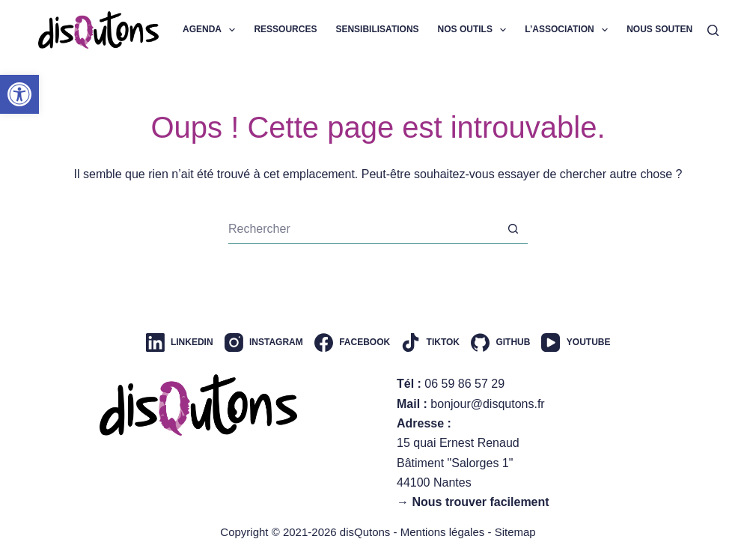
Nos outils (475, 30)
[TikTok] (430, 342)
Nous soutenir (674, 30)
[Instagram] (264, 342)
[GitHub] (500, 342)
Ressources (285, 29)
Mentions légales (443, 532)
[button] (19, 94)
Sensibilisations (377, 29)
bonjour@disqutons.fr (487, 404)
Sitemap (515, 532)
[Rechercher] (713, 30)
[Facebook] (352, 342)
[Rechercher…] (363, 229)
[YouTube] (576, 342)
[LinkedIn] (180, 342)
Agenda (212, 30)
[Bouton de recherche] (513, 229)
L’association (569, 30)
